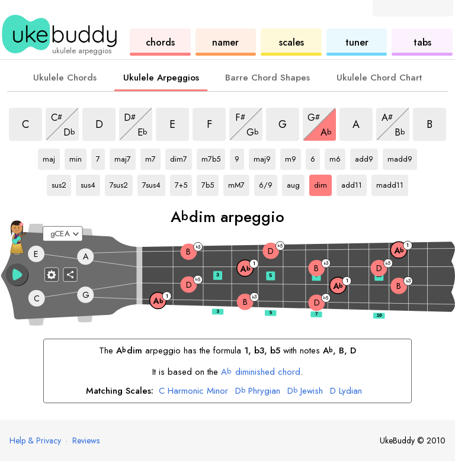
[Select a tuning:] (63, 234)
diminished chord (260, 372)
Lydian (346, 391)
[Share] (71, 274)
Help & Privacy (35, 440)
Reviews (86, 440)
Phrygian (258, 391)
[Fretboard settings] (52, 274)
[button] (17, 275)
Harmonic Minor (193, 391)
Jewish (305, 391)
